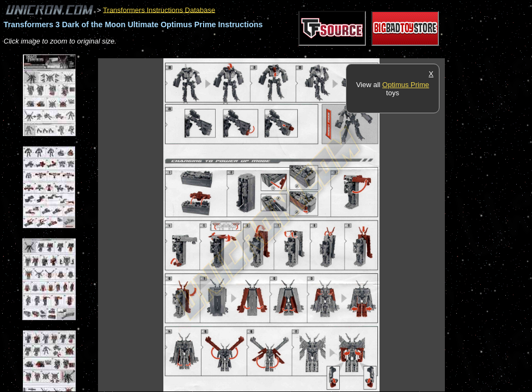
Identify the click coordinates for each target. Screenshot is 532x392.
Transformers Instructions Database (159, 10)
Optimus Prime (406, 85)
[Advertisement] (296, 53)
